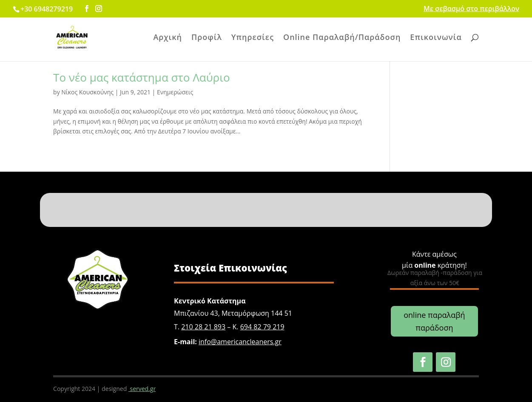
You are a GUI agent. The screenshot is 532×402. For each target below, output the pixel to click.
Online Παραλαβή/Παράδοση (342, 38)
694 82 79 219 (262, 327)
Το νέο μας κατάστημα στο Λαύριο (142, 77)
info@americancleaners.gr (240, 342)
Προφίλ (207, 38)
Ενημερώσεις (175, 92)
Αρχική (168, 38)
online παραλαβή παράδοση (434, 321)
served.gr (142, 389)
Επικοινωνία (436, 38)
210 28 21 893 (203, 327)
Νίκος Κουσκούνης (87, 92)
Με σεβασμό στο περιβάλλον (471, 9)
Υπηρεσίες (253, 38)
